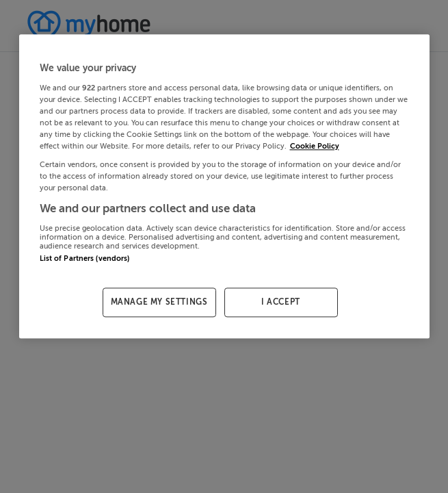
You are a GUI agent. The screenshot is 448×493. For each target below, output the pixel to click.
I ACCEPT (281, 302)
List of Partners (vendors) (85, 258)
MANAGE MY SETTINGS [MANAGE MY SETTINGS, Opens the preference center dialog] (159, 302)
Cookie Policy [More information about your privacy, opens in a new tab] (315, 146)
